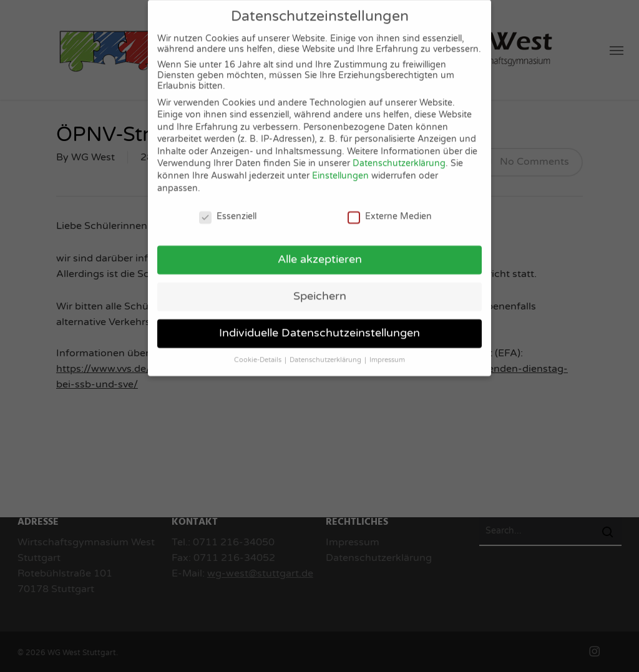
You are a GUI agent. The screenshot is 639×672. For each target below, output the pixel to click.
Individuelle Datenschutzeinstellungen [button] (319, 324)
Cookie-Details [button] (259, 351)
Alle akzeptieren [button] (320, 251)
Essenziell (228, 207)
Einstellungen (340, 167)
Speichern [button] (320, 287)
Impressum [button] (387, 351)
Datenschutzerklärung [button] (326, 351)
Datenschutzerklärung (399, 155)
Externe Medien (390, 207)
